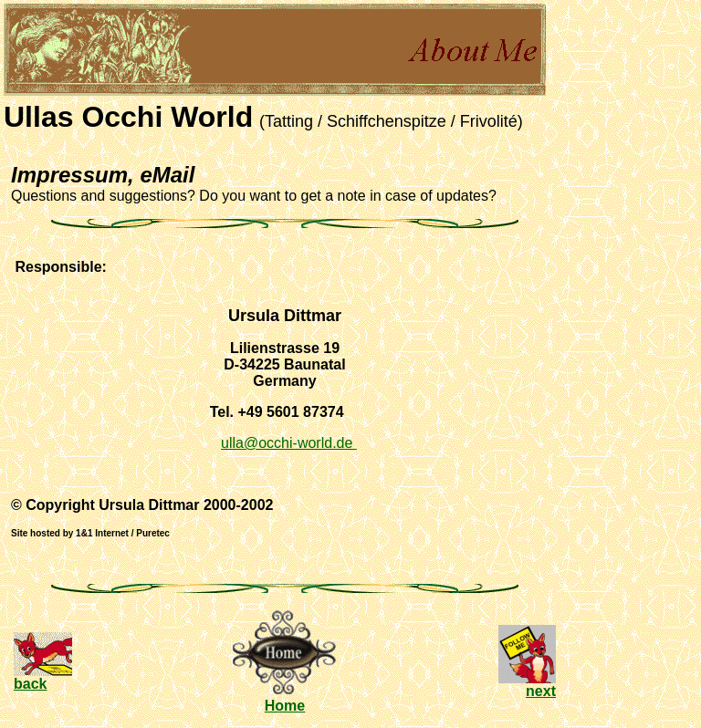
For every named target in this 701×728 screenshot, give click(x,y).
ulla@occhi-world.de (289, 443)
